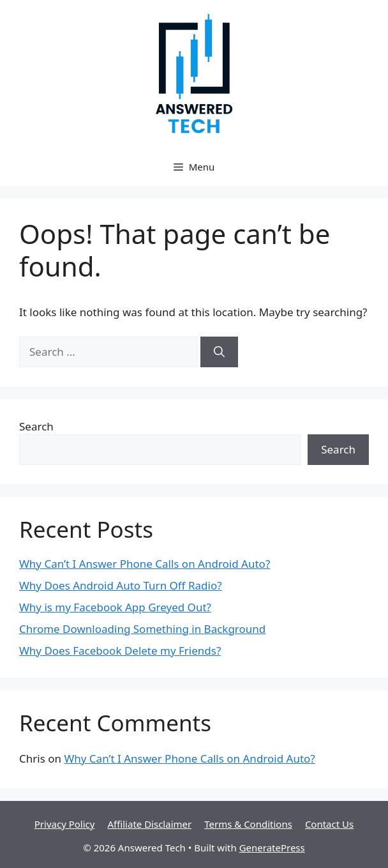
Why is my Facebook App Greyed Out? (115, 607)
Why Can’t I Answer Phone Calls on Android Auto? (145, 564)
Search (36, 426)
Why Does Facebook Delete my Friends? (120, 651)
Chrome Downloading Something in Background (142, 629)
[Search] (219, 352)
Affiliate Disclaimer (149, 824)
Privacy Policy (65, 824)
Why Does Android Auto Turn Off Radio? (121, 585)
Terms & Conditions (248, 824)
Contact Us (329, 824)
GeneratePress (272, 848)
